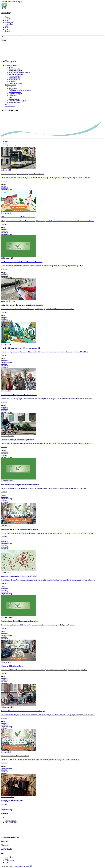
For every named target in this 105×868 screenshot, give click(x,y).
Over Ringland (9, 22)
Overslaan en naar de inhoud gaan (11, 2)
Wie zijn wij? (13, 88)
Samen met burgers (15, 76)
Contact (7, 31)
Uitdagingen (12, 81)
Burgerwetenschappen (16, 94)
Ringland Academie (15, 92)
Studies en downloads (15, 83)
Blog (6, 20)
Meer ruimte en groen (15, 71)
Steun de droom (10, 106)
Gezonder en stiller (15, 69)
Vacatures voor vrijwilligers (17, 101)
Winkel (7, 28)
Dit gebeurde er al (14, 79)
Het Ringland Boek (15, 102)
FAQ (6, 29)
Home (7, 141)
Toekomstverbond (14, 78)
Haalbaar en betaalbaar (16, 74)
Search (4, 37)
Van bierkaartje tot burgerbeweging (20, 90)
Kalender (8, 19)
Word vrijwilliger (14, 99)
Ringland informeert (11, 65)
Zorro (6, 26)
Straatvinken (9, 24)
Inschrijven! (5, 841)
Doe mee (7, 104)
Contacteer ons (9, 861)
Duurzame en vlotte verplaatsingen (19, 72)
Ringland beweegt (10, 85)
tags (6, 143)
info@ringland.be (6, 849)
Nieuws (7, 17)
